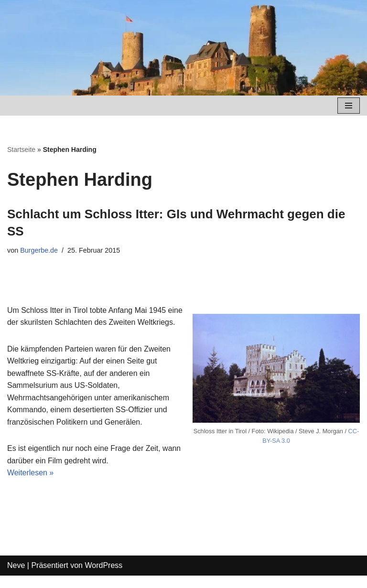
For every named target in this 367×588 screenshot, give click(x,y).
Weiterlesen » (31, 486)
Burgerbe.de (39, 250)
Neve (16, 578)
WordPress (103, 578)
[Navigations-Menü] (349, 106)
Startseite (21, 150)
